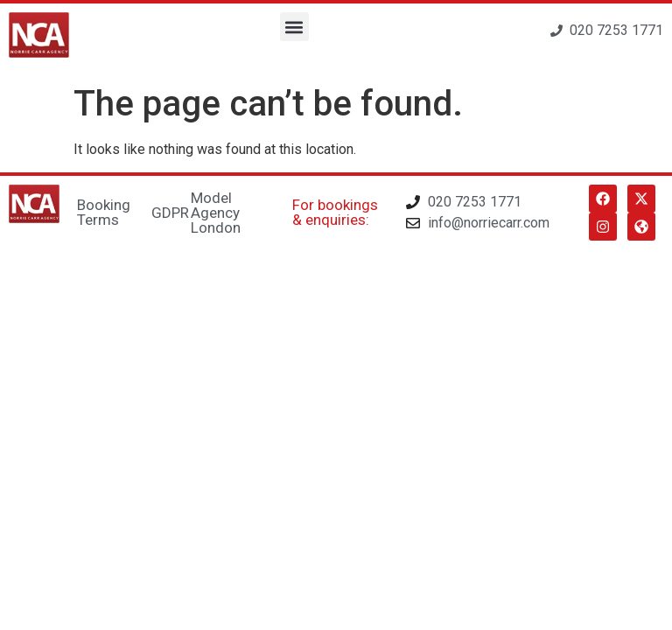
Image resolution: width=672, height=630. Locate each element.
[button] (294, 27)
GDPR (170, 213)
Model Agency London (216, 213)
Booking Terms (104, 212)
